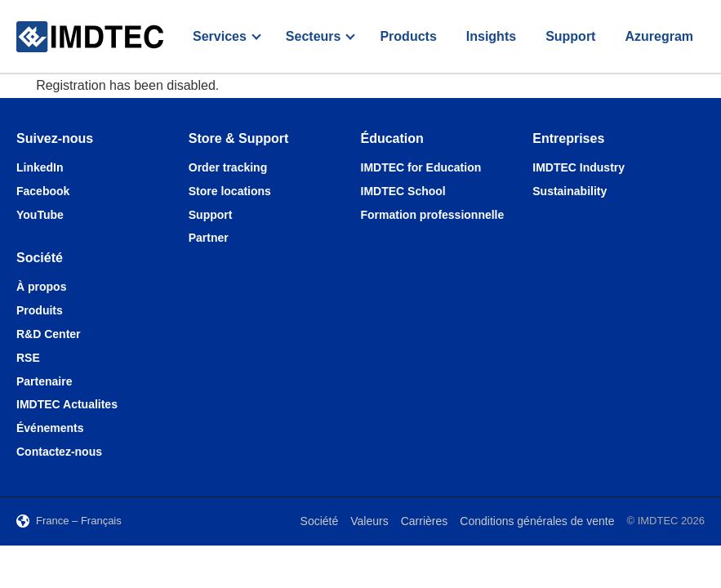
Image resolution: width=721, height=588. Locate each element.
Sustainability (570, 191)
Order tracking (228, 167)
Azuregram (659, 36)
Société (320, 521)
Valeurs (369, 521)
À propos (41, 287)
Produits (40, 310)
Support (570, 36)
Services (220, 36)
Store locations (230, 191)
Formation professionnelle (433, 215)
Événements (50, 428)
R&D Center (49, 334)
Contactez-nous (59, 452)
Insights (491, 36)
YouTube (40, 215)
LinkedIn (40, 167)
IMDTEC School (403, 191)
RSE (28, 358)
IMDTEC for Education (421, 167)
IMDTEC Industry (579, 167)
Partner (209, 238)
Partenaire (44, 381)
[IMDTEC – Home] (90, 37)
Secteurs (314, 36)
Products (408, 36)
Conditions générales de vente (537, 521)
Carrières (425, 521)
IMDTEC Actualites (67, 404)
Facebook (43, 191)
